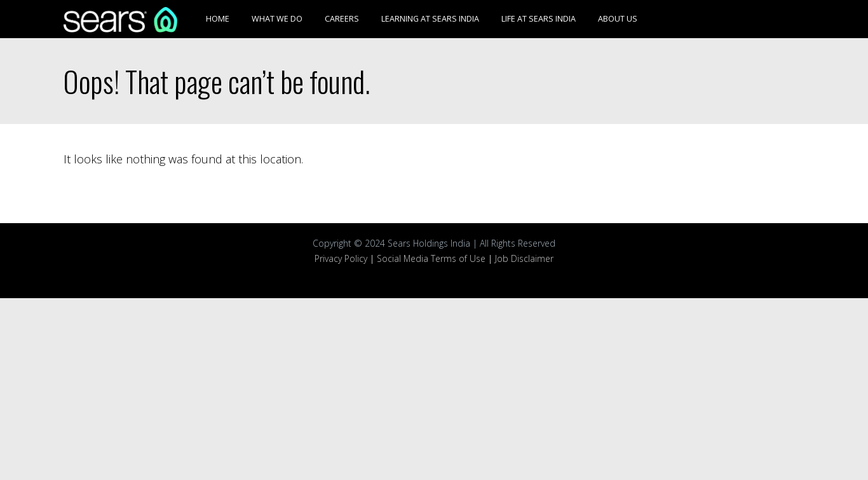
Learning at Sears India (430, 19)
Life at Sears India (539, 19)
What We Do (277, 19)
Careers (342, 19)
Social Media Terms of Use (431, 258)
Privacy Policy (341, 258)
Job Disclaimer (524, 258)
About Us (618, 19)
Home (218, 19)
